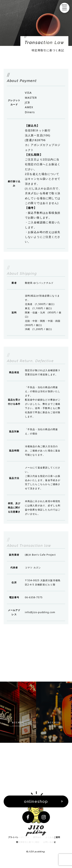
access (18, 722)
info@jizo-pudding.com (40, 612)
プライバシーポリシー (19, 837)
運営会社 (37, 837)
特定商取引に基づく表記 (28, 842)
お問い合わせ (50, 842)
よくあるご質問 (53, 837)
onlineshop (36, 801)
